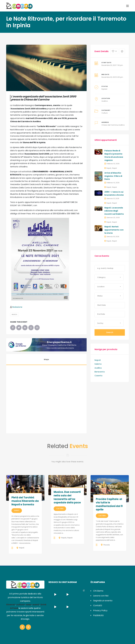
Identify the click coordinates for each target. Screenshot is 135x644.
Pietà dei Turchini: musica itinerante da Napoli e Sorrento (25, 501)
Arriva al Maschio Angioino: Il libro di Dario (113, 176)
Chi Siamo (98, 591)
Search (110, 332)
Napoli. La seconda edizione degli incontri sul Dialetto (114, 211)
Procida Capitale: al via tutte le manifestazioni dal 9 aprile (109, 504)
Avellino (105, 101)
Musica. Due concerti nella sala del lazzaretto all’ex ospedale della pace (67, 497)
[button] (109, 277)
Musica (14, 314)
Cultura (105, 113)
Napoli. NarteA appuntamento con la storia (114, 230)
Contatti (98, 605)
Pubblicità (98, 615)
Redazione (17, 307)
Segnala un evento (103, 601)
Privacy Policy (100, 610)
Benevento (100, 372)
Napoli (109, 168)
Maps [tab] (46, 359)
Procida (107, 545)
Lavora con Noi (101, 596)
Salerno (98, 364)
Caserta (98, 376)
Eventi (17, 510)
